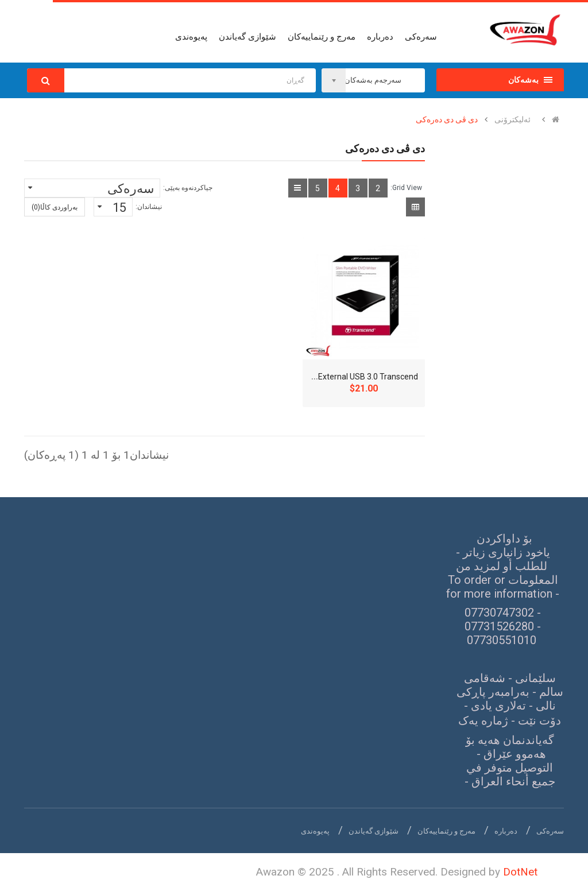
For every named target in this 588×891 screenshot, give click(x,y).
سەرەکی (550, 831)
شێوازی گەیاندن (374, 831)
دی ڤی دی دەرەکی (447, 119)
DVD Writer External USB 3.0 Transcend (348, 377)
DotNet (520, 872)
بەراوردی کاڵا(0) (55, 207)
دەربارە (506, 831)
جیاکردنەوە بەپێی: (188, 188)
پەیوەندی (315, 831)
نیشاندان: (149, 207)
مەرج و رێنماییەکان (446, 831)
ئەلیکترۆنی (512, 119)
